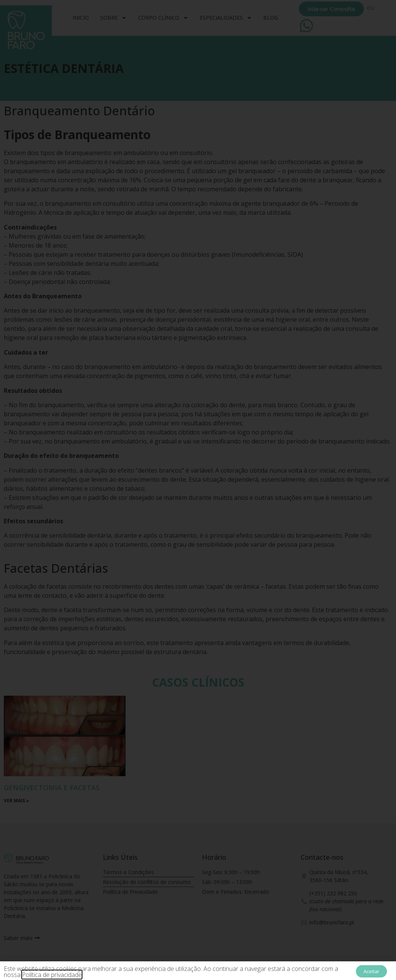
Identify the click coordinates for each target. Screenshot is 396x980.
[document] (198, 490)
